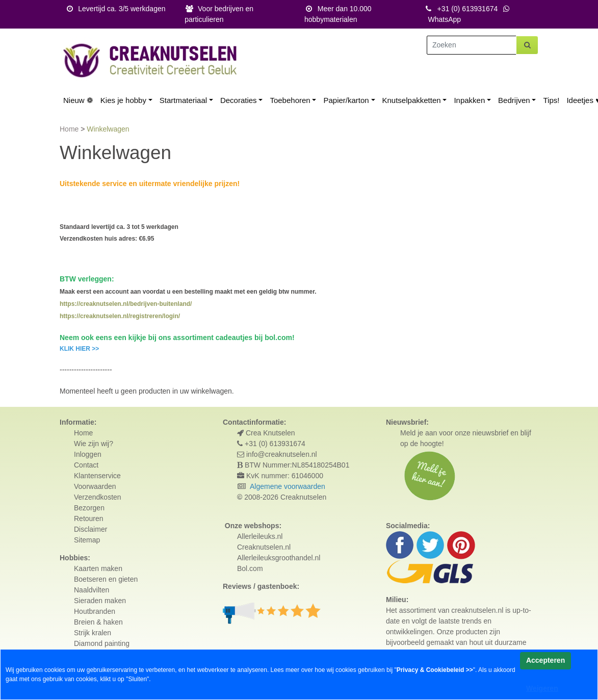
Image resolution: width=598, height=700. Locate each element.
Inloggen (88, 454)
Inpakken (469, 100)
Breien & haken (98, 622)
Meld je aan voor (427, 433)
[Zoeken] (472, 45)
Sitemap (87, 540)
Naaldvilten (92, 590)
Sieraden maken (100, 601)
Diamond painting (102, 643)
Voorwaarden (95, 486)
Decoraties (239, 100)
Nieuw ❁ (78, 100)
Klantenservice (97, 476)
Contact (86, 465)
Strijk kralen (93, 633)
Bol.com (250, 568)
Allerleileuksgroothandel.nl (279, 558)
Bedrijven (514, 100)
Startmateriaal (183, 100)
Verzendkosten (98, 497)
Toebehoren (290, 100)
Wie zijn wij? (94, 444)
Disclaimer (90, 529)
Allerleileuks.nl (260, 536)
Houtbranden (95, 611)
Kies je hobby (123, 100)
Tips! (551, 100)
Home (70, 129)
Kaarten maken (98, 568)
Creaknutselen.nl (264, 547)
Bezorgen (89, 508)
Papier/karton (346, 100)
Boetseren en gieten (106, 579)
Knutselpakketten (412, 100)
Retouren (89, 518)
